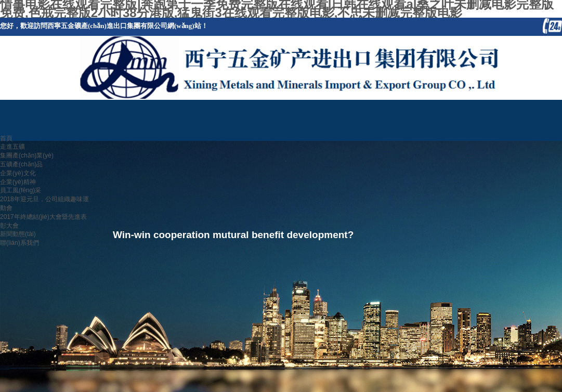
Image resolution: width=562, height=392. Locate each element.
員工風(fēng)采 (21, 190)
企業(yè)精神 (18, 182)
